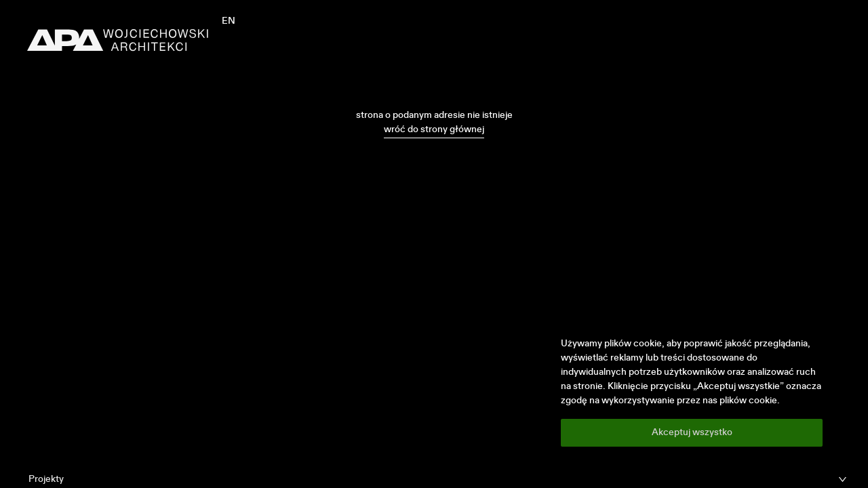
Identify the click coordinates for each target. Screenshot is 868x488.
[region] (692, 392)
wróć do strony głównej (434, 129)
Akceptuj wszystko (692, 432)
